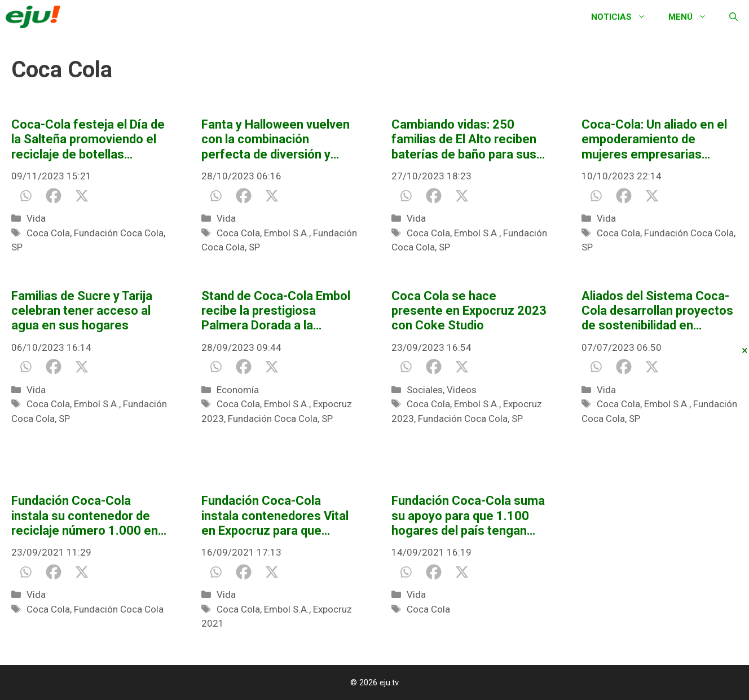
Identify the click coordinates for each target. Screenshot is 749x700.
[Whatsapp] (25, 196)
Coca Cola (48, 233)
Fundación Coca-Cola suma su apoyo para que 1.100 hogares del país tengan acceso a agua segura (468, 516)
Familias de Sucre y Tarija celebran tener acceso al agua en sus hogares (82, 311)
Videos (462, 390)
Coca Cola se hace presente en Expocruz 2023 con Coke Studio (469, 311)
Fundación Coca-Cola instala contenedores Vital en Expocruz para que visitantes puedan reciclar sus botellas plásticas (275, 516)
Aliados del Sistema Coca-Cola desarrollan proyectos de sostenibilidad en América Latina (657, 311)
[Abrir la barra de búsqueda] (733, 17)
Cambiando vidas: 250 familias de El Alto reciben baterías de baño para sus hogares (464, 140)
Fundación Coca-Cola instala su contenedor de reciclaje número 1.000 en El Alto (85, 516)
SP (17, 247)
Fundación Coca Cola (119, 233)
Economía (238, 390)
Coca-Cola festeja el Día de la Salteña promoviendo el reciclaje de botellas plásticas (88, 140)
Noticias (624, 17)
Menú (693, 17)
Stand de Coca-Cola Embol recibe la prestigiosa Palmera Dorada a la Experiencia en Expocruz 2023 (276, 311)
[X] (82, 196)
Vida (36, 218)
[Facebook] (54, 196)
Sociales (425, 390)
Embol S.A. (287, 233)
